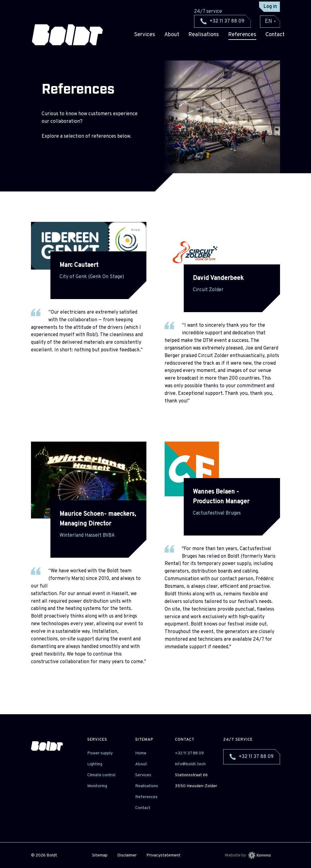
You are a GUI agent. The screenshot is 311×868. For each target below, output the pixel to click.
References (242, 35)
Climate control (101, 775)
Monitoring (97, 786)
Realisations (204, 35)
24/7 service (238, 740)
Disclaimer (127, 855)
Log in (270, 7)
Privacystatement (163, 855)
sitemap (144, 740)
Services (145, 35)
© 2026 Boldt (44, 855)
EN (270, 21)
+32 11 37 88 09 (189, 753)
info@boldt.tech (190, 764)
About (172, 35)
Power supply (100, 753)
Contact (143, 808)
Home (141, 753)
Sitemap (100, 855)
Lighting (95, 764)
